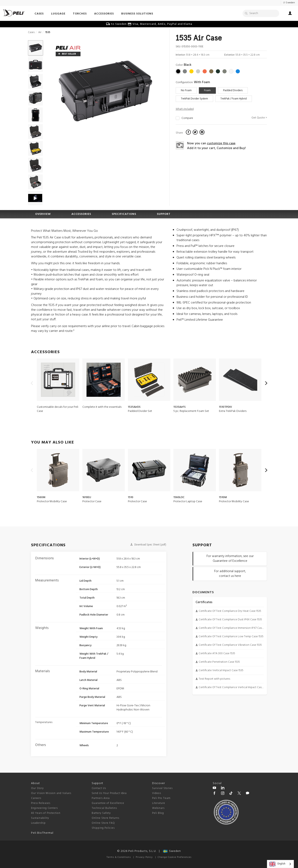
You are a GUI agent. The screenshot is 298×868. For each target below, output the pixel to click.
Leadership (38, 823)
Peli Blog (158, 813)
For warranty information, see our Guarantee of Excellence (230, 559)
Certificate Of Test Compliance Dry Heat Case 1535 (230, 611)
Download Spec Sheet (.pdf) (148, 545)
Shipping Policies (103, 828)
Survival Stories (162, 788)
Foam (207, 90)
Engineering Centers (44, 808)
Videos (157, 793)
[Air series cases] (68, 48)
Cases (31, 32)
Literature (159, 803)
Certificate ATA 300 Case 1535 (217, 653)
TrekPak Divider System (194, 99)
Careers (36, 798)
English (277, 864)
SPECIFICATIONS (124, 214)
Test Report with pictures (214, 679)
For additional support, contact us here (230, 574)
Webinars (158, 808)
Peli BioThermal (42, 833)
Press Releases (41, 803)
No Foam (186, 90)
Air (40, 32)
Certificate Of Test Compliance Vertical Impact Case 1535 (234, 687)
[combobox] (280, 864)
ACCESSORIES (81, 214)
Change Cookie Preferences (175, 857)
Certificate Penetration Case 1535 (219, 662)
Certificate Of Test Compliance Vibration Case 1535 (230, 645)
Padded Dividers (233, 90)
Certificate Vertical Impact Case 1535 (221, 670)
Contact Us (99, 788)
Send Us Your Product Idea (109, 793)
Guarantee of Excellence (108, 803)
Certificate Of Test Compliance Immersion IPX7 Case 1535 (234, 628)
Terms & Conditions (119, 857)
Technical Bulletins (104, 808)
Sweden (172, 851)
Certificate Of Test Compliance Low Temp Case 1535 (231, 637)
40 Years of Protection (46, 813)
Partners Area (101, 798)
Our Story (37, 788)
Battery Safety (101, 813)
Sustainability (40, 818)
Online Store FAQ (103, 823)
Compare (187, 118)
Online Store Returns (105, 818)
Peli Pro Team (161, 798)
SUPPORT (164, 214)
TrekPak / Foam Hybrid (234, 99)
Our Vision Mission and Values (51, 793)
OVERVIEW (43, 214)
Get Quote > (259, 118)
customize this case (221, 143)
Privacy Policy (144, 857)
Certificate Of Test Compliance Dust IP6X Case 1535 (230, 620)
